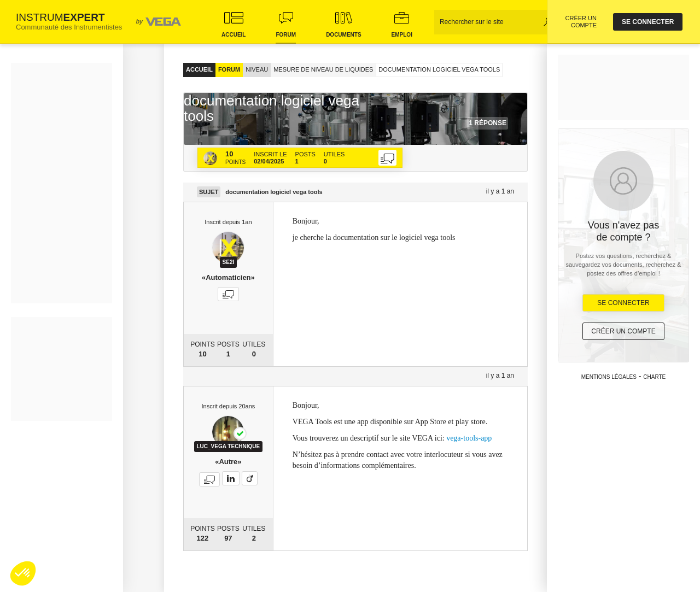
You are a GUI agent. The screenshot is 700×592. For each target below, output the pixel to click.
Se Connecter (623, 303)
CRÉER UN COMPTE (581, 22)
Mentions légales (609, 377)
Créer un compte (623, 331)
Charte (654, 377)
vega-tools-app (469, 438)
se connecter (648, 22)
